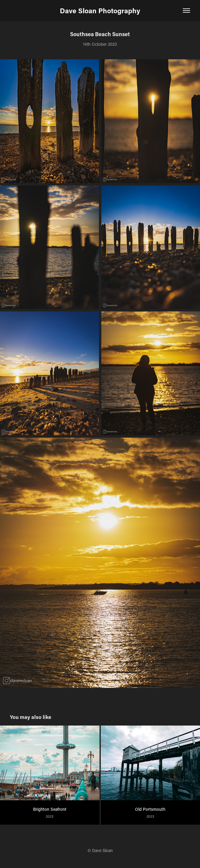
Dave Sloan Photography (100, 11)
